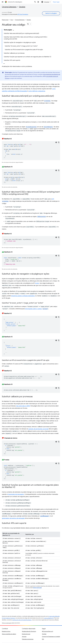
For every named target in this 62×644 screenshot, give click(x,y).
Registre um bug (6, 631)
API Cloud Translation (23, 14)
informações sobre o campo (37, 309)
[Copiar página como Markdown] (28, 24)
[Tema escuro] (56, 142)
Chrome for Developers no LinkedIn (51, 637)
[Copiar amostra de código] (59, 142)
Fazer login (56, 2)
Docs (12, 20)
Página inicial (5, 20)
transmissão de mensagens (16, 494)
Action (37, 283)
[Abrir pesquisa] (35, 2)
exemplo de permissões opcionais (38, 429)
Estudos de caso (26, 634)
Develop (22, 7)
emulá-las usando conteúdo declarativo (23, 296)
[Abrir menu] (3, 2)
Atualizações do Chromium (29, 631)
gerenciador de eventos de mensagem (13, 518)
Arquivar (24, 637)
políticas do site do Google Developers (22, 620)
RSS (43, 639)
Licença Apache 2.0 (49, 618)
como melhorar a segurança (37, 91)
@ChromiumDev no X (48, 631)
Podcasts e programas (28, 639)
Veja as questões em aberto (9, 634)
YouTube (44, 634)
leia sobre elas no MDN (23, 406)
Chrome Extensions (9, 7)
